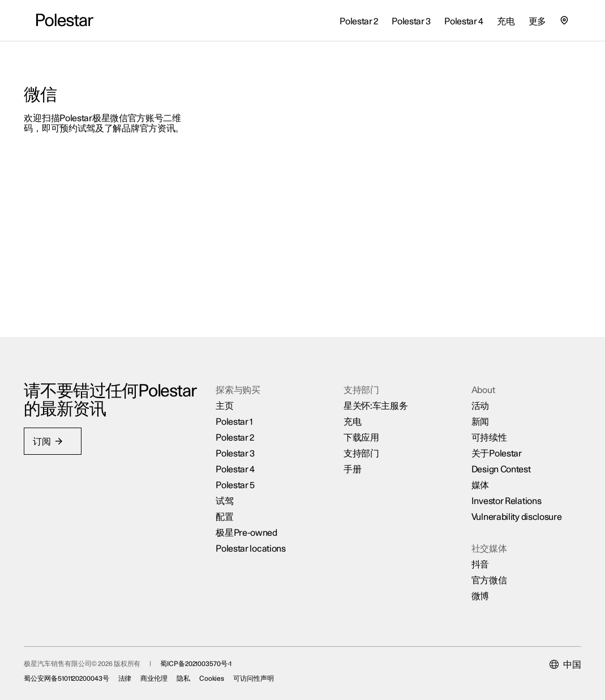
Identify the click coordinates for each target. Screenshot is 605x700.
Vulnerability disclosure (510, 508)
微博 (473, 587)
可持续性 (482, 429)
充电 (351, 413)
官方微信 (482, 571)
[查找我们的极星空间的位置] (564, 20)
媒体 (473, 476)
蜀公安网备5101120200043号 (79, 673)
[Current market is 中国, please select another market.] (553, 660)
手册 (351, 460)
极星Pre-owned (250, 524)
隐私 (196, 673)
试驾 (228, 492)
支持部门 (360, 445)
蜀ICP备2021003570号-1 (208, 659)
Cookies (224, 673)
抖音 (473, 556)
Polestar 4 (239, 460)
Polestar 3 (239, 445)
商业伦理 (166, 673)
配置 (228, 508)
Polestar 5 (239, 476)
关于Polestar (490, 445)
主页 (228, 397)
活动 (473, 397)
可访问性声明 (266, 673)
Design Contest (494, 460)
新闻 (473, 413)
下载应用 (360, 429)
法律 (137, 673)
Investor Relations (500, 492)
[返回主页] (65, 20)
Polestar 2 (239, 429)
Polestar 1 (238, 413)
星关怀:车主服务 (375, 397)
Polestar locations (255, 540)
